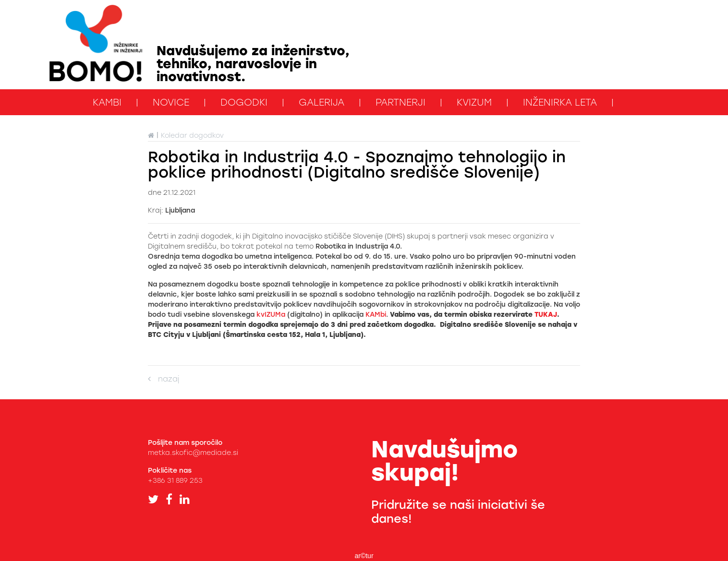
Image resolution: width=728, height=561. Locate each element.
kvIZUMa (271, 315)
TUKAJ (546, 315)
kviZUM (474, 102)
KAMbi (107, 102)
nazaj (164, 379)
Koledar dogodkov (192, 136)
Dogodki (244, 102)
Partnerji (400, 102)
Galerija (322, 102)
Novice (171, 102)
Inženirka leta (560, 102)
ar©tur (364, 556)
